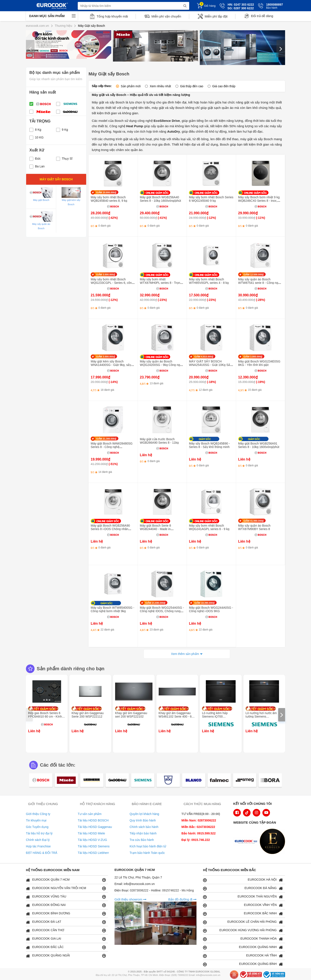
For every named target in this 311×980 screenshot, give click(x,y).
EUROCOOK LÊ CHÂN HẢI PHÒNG (243, 922)
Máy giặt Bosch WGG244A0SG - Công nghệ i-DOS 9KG (211, 609)
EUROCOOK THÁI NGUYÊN (243, 897)
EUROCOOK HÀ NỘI (243, 880)
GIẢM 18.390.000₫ (204, 603)
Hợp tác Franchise (38, 846)
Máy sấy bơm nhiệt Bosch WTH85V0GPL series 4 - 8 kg (209, 281)
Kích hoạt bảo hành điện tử (148, 846)
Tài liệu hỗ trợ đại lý (39, 833)
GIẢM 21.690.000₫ (155, 603)
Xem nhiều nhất (160, 86)
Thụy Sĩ (64, 159)
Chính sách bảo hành (144, 827)
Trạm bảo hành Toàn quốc (147, 853)
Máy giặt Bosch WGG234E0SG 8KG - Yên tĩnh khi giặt (259, 363)
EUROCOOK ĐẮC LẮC (66, 947)
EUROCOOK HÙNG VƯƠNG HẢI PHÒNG (243, 930)
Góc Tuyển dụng (37, 827)
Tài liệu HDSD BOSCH (93, 820)
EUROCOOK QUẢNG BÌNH (243, 964)
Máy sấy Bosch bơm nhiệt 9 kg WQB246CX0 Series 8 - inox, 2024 (259, 201)
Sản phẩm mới (131, 86)
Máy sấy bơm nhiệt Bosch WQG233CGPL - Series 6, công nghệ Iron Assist (112, 283)
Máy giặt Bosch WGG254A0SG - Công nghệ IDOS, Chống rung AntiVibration (162, 611)
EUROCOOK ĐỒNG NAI (66, 905)
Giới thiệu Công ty (38, 814)
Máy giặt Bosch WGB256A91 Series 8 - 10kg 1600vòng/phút (259, 445)
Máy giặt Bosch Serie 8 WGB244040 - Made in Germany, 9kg (155, 529)
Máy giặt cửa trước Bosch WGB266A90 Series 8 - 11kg (159, 441)
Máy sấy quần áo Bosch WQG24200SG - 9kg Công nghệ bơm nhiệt (162, 365)
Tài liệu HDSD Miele (91, 833)
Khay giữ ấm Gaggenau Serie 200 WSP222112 (88, 715)
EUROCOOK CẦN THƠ (66, 930)
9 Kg (62, 130)
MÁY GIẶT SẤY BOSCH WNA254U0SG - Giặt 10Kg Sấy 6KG (210, 365)
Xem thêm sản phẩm (185, 654)
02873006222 (140, 890)
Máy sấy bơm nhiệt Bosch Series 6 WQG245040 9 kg (211, 199)
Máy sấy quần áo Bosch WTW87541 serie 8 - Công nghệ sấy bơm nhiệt (260, 283)
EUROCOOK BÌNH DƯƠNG (66, 914)
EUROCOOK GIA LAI (66, 939)
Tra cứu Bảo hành (142, 840)
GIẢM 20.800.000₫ (106, 192)
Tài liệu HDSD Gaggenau (95, 827)
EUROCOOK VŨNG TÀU (66, 897)
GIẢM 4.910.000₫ (204, 357)
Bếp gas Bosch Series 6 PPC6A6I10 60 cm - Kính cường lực (45, 716)
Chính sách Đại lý (38, 840)
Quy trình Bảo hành (143, 820)
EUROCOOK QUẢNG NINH (243, 947)
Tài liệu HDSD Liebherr (93, 853)
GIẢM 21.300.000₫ (106, 439)
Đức (35, 159)
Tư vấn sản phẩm (90, 814)
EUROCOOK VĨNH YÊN (243, 905)
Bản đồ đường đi (182, 899)
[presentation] (30, 49)
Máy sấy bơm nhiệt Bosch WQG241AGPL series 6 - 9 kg (209, 527)
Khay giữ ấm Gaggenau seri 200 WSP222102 (131, 715)
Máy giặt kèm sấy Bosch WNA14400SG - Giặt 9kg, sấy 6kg (111, 365)
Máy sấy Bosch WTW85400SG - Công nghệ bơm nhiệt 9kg (113, 609)
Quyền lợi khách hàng (144, 814)
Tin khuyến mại (36, 820)
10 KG (36, 137)
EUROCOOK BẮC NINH (243, 914)
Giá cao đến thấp (224, 86)
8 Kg (35, 130)
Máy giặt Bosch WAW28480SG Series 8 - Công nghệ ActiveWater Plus (112, 447)
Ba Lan (37, 166)
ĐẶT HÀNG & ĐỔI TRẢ (42, 853)
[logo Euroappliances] (247, 842)
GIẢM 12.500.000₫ (254, 275)
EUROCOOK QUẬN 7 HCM (66, 880)
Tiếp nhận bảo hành (143, 833)
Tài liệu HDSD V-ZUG (92, 840)
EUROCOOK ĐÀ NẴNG (243, 888)
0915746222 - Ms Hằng (178, 890)
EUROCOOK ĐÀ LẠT (66, 922)
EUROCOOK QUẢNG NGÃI (66, 956)
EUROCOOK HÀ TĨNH (243, 956)
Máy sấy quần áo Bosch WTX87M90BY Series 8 (254, 527)
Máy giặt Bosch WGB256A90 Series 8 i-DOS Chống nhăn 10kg (110, 529)
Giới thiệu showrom (130, 899)
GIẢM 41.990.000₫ (254, 521)
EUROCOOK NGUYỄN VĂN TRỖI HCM (66, 888)
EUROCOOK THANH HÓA (243, 939)
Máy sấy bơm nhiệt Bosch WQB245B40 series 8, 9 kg (109, 199)
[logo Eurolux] (273, 842)
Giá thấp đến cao (192, 86)
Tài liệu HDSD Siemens (94, 846)
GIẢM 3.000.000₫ (106, 275)
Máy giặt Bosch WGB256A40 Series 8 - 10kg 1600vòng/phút (161, 199)
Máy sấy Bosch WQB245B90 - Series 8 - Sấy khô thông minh (209, 445)
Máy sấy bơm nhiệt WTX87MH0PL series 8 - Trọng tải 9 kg (161, 283)
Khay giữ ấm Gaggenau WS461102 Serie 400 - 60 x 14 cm (177, 716)
